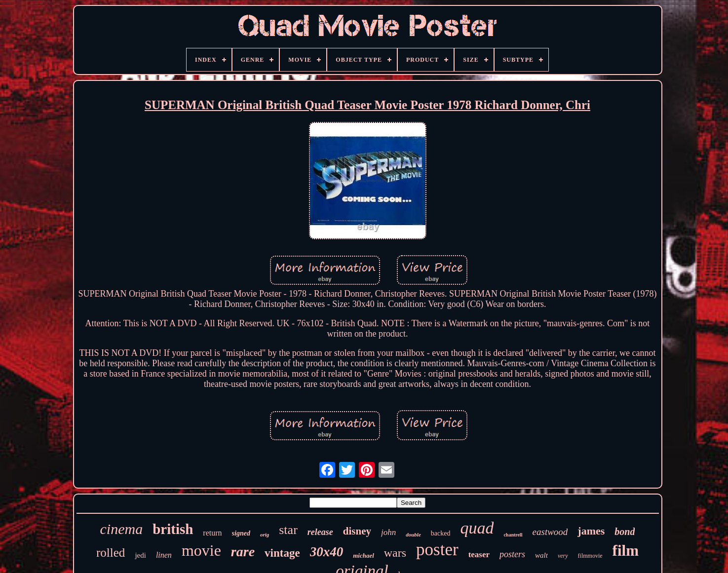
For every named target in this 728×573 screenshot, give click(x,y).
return (212, 533)
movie (201, 550)
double (413, 535)
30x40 (327, 552)
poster (437, 550)
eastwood (550, 532)
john (388, 532)
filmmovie (590, 556)
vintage (282, 553)
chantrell (513, 535)
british (173, 529)
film (626, 551)
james (591, 531)
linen (164, 555)
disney (357, 531)
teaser (479, 554)
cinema (122, 529)
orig (265, 535)
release (320, 532)
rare (243, 552)
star (288, 530)
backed (441, 533)
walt (541, 555)
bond (625, 532)
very (563, 556)
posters (512, 554)
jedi (140, 555)
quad (477, 528)
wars (395, 553)
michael (364, 555)
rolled (111, 553)
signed (241, 533)
